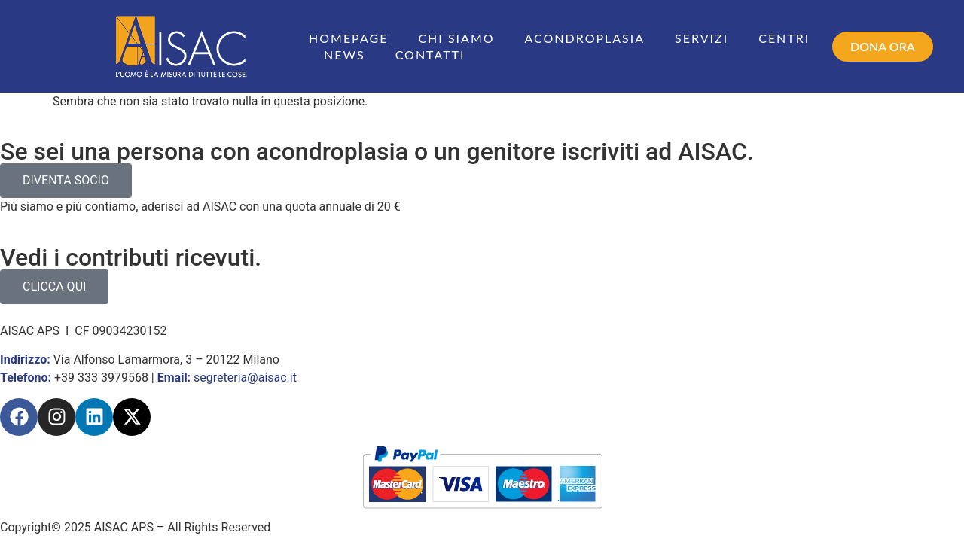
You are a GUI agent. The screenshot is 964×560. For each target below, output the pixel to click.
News (345, 55)
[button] (883, 47)
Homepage (348, 38)
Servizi (702, 38)
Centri (784, 38)
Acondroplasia (585, 38)
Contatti (430, 55)
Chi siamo (456, 38)
